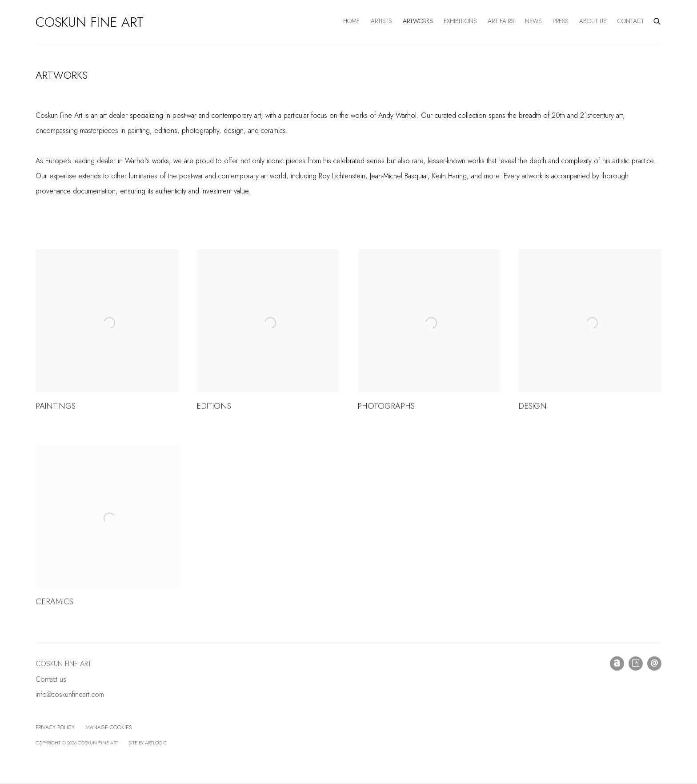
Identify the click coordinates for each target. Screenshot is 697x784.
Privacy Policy (55, 728)
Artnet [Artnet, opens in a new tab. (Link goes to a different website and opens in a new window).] (617, 663)
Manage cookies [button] (108, 728)
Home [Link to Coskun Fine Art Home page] (351, 21)
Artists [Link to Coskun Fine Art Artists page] (381, 21)
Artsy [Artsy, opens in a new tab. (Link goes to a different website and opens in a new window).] (636, 663)
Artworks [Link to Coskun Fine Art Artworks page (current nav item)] (418, 21)
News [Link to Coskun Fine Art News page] (533, 21)
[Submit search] (657, 20)
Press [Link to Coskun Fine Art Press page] (560, 21)
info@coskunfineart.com (70, 694)
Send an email (654, 663)
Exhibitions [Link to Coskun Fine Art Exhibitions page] (460, 21)
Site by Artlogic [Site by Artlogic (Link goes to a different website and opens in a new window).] (148, 743)
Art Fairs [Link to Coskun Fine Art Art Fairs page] (501, 21)
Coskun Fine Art (90, 22)
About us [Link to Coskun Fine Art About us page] (593, 21)
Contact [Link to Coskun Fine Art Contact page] (631, 21)
